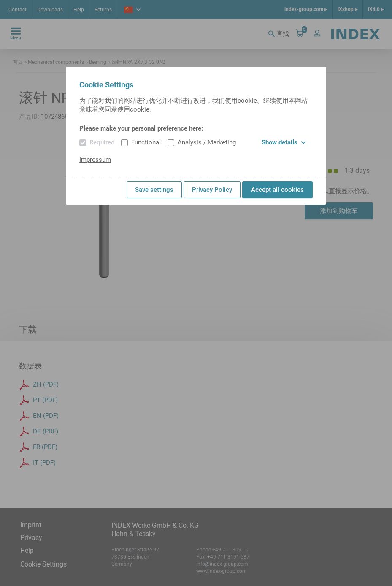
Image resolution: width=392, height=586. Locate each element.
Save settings (154, 190)
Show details (284, 142)
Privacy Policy (212, 190)
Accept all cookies (277, 190)
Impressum (95, 160)
